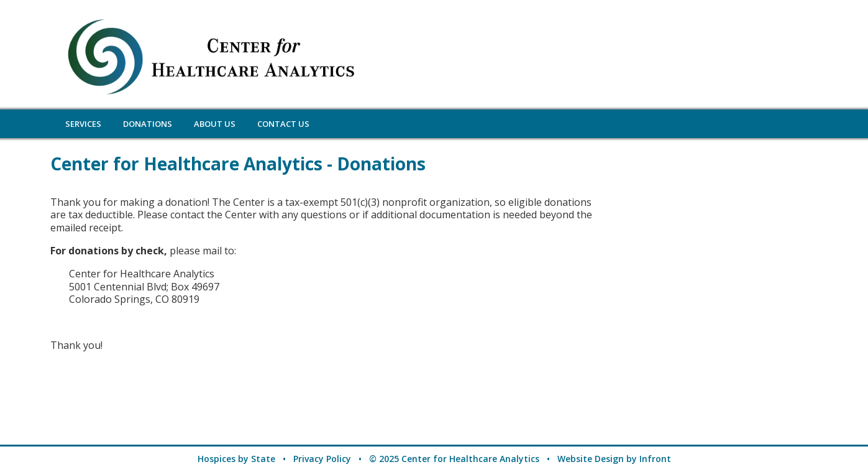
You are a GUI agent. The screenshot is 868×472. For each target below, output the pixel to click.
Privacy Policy (322, 459)
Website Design (591, 459)
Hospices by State (236, 459)
